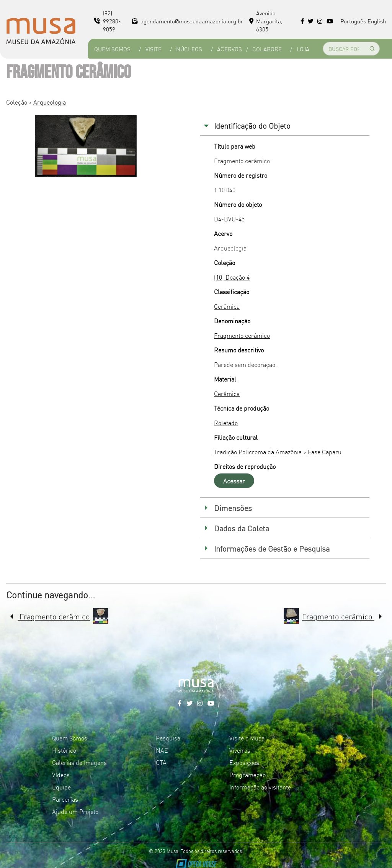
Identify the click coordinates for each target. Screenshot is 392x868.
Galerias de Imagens (79, 762)
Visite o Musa (247, 738)
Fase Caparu (325, 452)
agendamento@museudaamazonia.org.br (187, 21)
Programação (247, 775)
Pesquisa (168, 738)
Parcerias (65, 799)
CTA (161, 762)
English (377, 21)
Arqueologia (50, 102)
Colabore (267, 49)
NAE (162, 750)
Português (353, 21)
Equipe (61, 787)
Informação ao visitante (260, 787)
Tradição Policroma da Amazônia (258, 452)
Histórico (64, 750)
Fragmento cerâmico (242, 335)
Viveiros (240, 750)
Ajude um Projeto (75, 811)
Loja (303, 49)
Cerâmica (227, 306)
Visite (154, 49)
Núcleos (189, 49)
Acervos (229, 49)
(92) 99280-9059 (107, 21)
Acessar (234, 481)
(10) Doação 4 (232, 277)
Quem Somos (112, 49)
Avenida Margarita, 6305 (266, 21)
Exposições (244, 762)
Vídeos (61, 775)
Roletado (226, 423)
